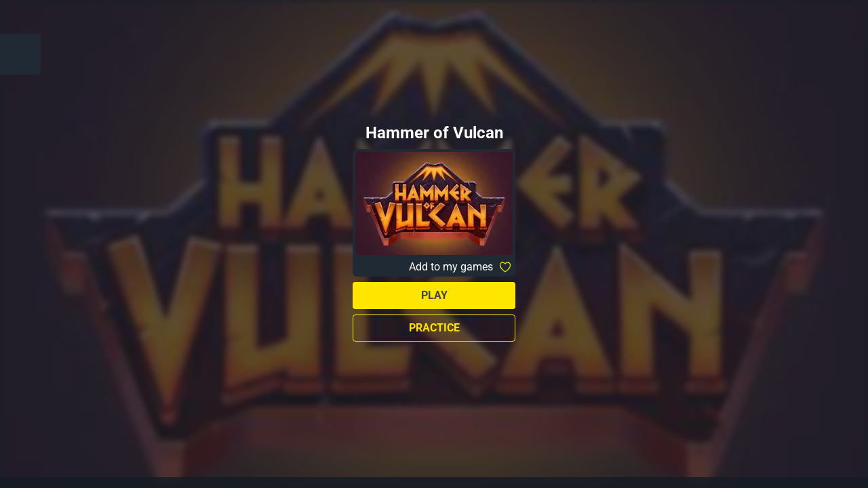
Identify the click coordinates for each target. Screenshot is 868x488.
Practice (434, 328)
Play (434, 295)
